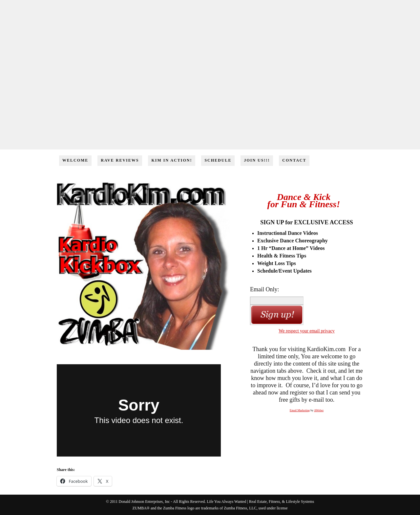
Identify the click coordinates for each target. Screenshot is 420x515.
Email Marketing (300, 410)
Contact (294, 160)
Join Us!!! (257, 160)
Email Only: (265, 289)
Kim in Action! (172, 160)
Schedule (218, 160)
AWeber (319, 410)
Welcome (75, 160)
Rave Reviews (120, 160)
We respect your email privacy (307, 331)
